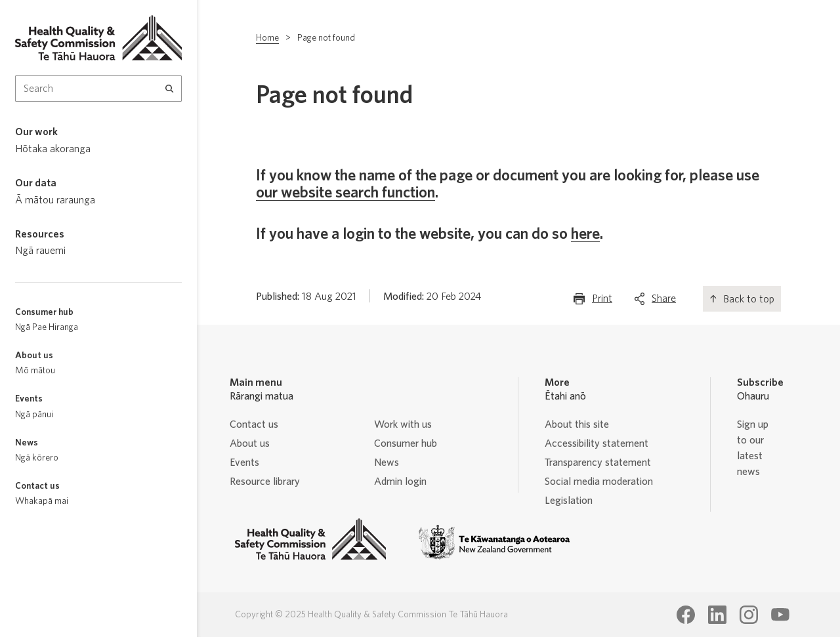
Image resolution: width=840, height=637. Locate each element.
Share (664, 301)
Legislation (569, 501)
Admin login (400, 482)
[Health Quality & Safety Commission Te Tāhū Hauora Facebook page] (686, 615)
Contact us (254, 424)
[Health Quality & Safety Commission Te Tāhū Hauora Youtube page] (780, 615)
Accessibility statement (597, 443)
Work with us (403, 424)
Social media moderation (599, 482)
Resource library (265, 482)
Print (602, 301)
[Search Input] (98, 89)
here (585, 234)
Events (244, 462)
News (387, 462)
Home (267, 38)
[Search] (170, 89)
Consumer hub (406, 443)
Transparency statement (598, 462)
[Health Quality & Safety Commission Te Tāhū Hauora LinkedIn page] (717, 615)
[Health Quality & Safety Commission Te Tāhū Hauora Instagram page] (749, 615)
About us (250, 443)
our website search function (346, 193)
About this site (577, 424)
